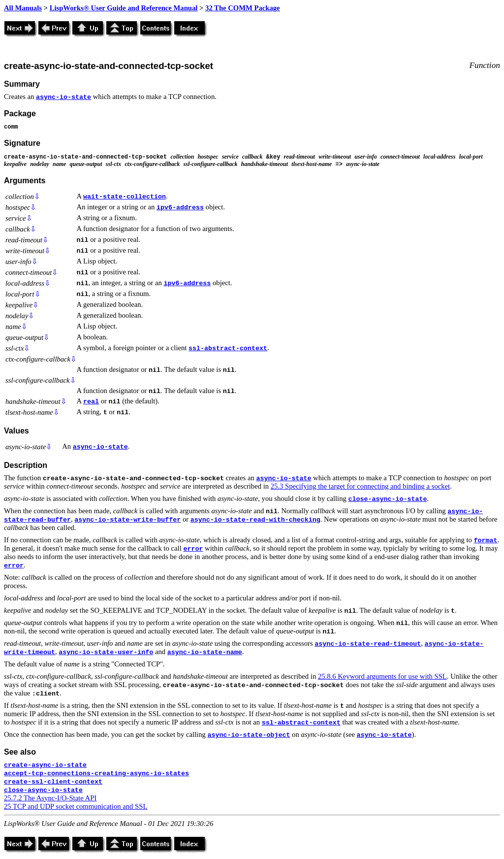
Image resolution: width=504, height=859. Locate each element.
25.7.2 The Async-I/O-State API (50, 798)
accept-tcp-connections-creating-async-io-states (96, 774)
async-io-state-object (249, 735)
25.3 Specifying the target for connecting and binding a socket (360, 486)
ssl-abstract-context (228, 348)
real (91, 402)
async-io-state (63, 97)
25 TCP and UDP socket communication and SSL (76, 806)
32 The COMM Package (243, 8)
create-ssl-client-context (53, 782)
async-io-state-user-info (106, 652)
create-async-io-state (45, 765)
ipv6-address (180, 208)
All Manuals (23, 8)
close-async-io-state (387, 499)
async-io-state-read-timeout (368, 644)
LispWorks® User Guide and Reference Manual (124, 8)
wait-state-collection (125, 197)
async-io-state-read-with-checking (255, 520)
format (486, 541)
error (193, 549)
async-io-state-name (205, 652)
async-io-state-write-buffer (127, 520)
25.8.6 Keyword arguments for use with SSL (382, 676)
